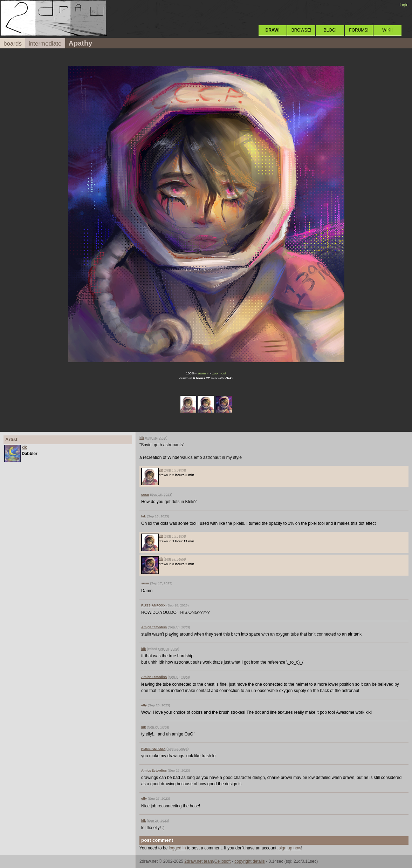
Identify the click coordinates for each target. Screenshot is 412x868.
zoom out (219, 373)
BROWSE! (301, 30)
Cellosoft (223, 861)
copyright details (250, 861)
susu (145, 494)
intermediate (45, 44)
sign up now (290, 848)
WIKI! (387, 30)
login (404, 5)
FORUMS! (359, 30)
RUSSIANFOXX (153, 605)
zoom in (204, 373)
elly (144, 705)
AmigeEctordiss (154, 627)
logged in (177, 848)
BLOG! (330, 30)
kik (24, 447)
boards (13, 44)
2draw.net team (199, 861)
